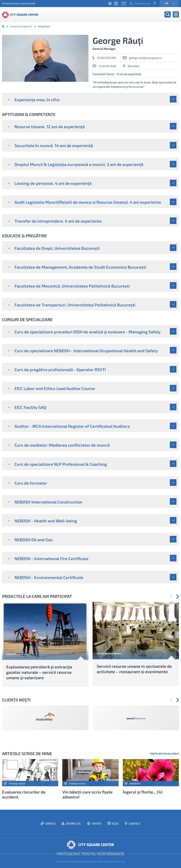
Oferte (96, 824)
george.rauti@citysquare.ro (145, 58)
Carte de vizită (107, 66)
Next (178, 596)
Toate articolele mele (164, 753)
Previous (171, 596)
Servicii (50, 824)
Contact (134, 824)
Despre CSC (73, 824)
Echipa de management (21, 26)
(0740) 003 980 (107, 58)
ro (168, 3)
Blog (115, 824)
